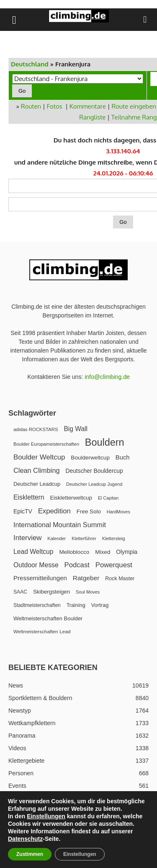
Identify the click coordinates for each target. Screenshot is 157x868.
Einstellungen (46, 816)
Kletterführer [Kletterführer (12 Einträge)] (84, 538)
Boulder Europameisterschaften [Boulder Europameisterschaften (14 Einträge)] (46, 444)
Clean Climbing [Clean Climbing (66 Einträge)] (37, 470)
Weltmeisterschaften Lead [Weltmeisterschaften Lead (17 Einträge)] (42, 632)
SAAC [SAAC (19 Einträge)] (20, 592)
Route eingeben (134, 106)
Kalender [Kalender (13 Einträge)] (57, 538)
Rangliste (92, 117)
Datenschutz (25, 839)
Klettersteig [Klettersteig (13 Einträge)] (114, 538)
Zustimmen (30, 854)
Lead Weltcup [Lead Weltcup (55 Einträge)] (33, 552)
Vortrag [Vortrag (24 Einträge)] (100, 605)
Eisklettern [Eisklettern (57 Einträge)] (29, 497)
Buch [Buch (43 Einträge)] (123, 457)
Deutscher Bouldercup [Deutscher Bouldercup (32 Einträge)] (94, 471)
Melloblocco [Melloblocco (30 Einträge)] (74, 552)
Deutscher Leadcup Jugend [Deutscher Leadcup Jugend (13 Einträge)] (94, 484)
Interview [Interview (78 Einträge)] (27, 538)
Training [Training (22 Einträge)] (76, 605)
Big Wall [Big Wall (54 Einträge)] (76, 429)
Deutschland (30, 64)
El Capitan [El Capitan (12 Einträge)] (108, 498)
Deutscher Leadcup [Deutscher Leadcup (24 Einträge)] (37, 484)
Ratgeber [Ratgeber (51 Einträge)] (86, 578)
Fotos (55, 106)
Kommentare (88, 106)
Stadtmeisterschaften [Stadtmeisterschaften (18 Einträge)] (37, 605)
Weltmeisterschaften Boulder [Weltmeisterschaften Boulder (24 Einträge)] (48, 618)
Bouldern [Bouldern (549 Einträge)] (105, 443)
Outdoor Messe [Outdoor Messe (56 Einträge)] (36, 565)
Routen (31, 106)
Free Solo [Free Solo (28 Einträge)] (89, 511)
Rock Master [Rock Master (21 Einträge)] (120, 579)
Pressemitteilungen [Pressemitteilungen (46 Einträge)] (40, 578)
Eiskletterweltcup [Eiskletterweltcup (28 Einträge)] (71, 498)
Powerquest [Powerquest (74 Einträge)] (114, 565)
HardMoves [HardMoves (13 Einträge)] (118, 512)
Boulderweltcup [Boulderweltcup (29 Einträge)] (90, 458)
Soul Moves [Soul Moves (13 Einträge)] (88, 592)
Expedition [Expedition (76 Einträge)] (54, 511)
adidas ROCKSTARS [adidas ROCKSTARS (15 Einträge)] (36, 429)
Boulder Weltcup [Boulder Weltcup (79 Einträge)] (39, 457)
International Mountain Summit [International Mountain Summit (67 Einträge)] (60, 525)
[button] (14, 20)
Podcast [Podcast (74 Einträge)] (77, 565)
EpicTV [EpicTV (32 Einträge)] (23, 511)
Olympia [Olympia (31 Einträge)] (127, 552)
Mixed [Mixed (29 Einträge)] (103, 552)
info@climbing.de (107, 377)
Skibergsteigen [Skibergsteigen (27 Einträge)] (51, 592)
